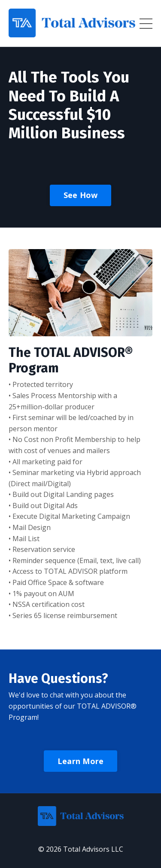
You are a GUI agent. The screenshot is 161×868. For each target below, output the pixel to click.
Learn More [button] (81, 761)
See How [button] (81, 195)
